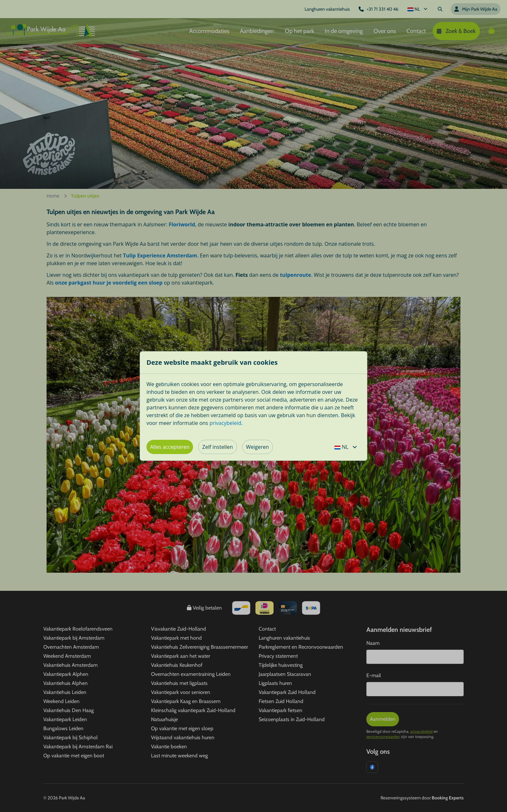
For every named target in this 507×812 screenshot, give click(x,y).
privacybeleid (226, 423)
